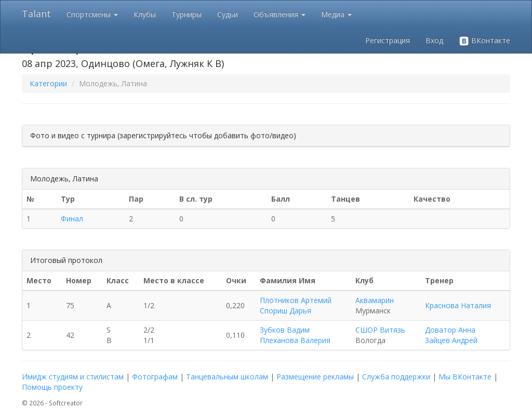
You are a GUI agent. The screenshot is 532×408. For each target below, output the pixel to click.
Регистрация (388, 40)
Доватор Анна (450, 330)
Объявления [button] (280, 14)
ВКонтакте (484, 41)
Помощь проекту (52, 387)
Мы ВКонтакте (465, 377)
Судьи (228, 14)
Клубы (145, 14)
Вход (434, 40)
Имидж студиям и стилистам (73, 377)
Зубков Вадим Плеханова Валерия (295, 335)
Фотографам (155, 377)
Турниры (187, 14)
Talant (36, 14)
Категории (48, 83)
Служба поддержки (396, 377)
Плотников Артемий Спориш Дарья (296, 305)
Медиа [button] (336, 14)
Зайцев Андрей (451, 340)
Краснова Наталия (458, 305)
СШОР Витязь (380, 330)
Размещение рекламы (315, 377)
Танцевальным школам (227, 377)
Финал (72, 219)
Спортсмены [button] (92, 14)
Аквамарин (375, 300)
